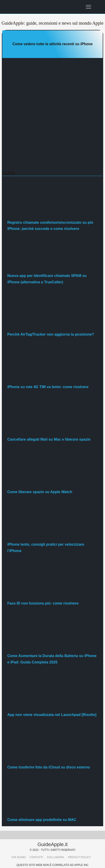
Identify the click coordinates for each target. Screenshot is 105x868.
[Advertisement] (52, 115)
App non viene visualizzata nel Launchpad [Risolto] (52, 715)
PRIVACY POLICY (79, 857)
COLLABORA (56, 857)
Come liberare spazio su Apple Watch (40, 492)
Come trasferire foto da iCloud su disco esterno (49, 767)
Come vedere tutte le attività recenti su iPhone (52, 44)
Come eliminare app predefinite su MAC (42, 820)
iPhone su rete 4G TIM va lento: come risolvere (48, 387)
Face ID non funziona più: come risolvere (43, 603)
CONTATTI (36, 857)
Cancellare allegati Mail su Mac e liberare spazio (49, 439)
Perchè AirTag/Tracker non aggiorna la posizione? (51, 334)
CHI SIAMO (19, 857)
